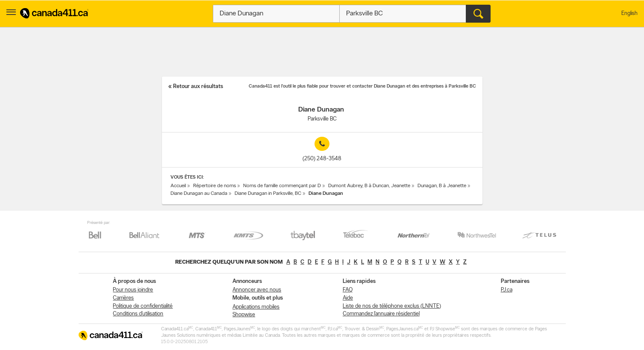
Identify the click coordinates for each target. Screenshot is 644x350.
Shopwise (244, 315)
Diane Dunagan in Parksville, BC (268, 194)
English (629, 13)
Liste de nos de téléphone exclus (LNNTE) (392, 306)
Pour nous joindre (133, 290)
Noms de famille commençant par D (282, 186)
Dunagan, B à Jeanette (442, 186)
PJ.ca (507, 290)
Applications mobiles (256, 307)
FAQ (348, 290)
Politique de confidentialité (143, 306)
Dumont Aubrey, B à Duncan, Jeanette (369, 186)
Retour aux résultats (198, 87)
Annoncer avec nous (257, 290)
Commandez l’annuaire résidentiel (381, 314)
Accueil (178, 186)
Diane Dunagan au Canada (199, 194)
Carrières (123, 298)
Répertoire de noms (215, 186)
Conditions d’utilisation (138, 314)
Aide (348, 298)
